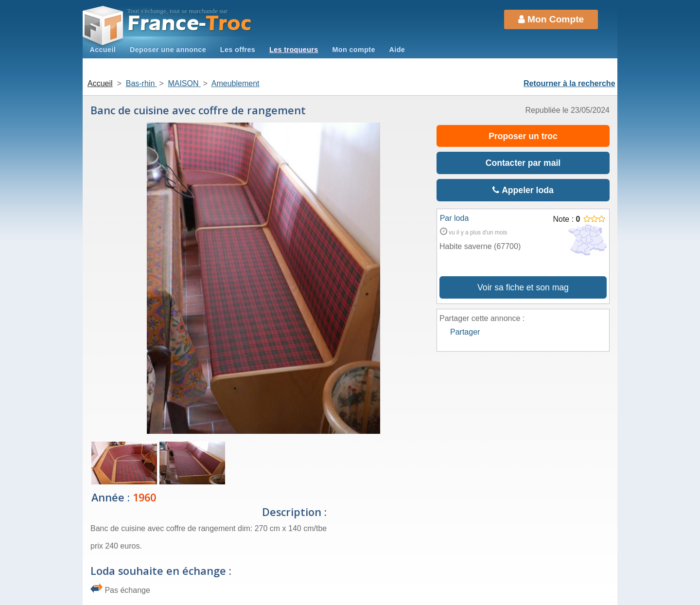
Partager (465, 332)
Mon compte (353, 50)
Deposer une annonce (168, 50)
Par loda (455, 218)
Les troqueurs (294, 50)
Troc (190, 24)
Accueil (103, 50)
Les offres (238, 50)
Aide (397, 50)
